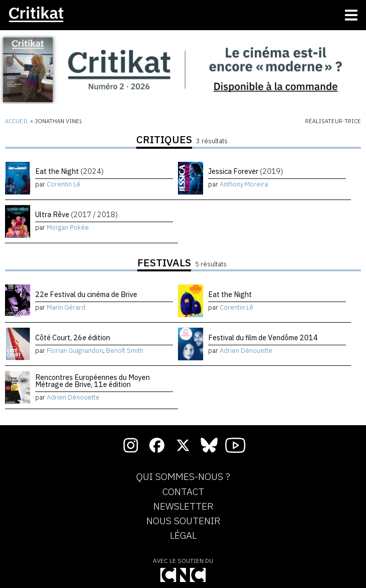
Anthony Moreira (244, 184)
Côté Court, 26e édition (73, 337)
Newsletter (183, 507)
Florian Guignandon (75, 351)
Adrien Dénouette (246, 351)
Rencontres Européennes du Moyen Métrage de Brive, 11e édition (93, 381)
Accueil (17, 121)
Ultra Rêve (76, 214)
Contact (183, 492)
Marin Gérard (66, 307)
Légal (183, 536)
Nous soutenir (183, 521)
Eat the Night (69, 171)
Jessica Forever (246, 171)
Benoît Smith (125, 351)
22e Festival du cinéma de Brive (86, 294)
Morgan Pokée (68, 227)
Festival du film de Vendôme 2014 (263, 337)
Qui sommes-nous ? (183, 477)
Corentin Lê (64, 184)
